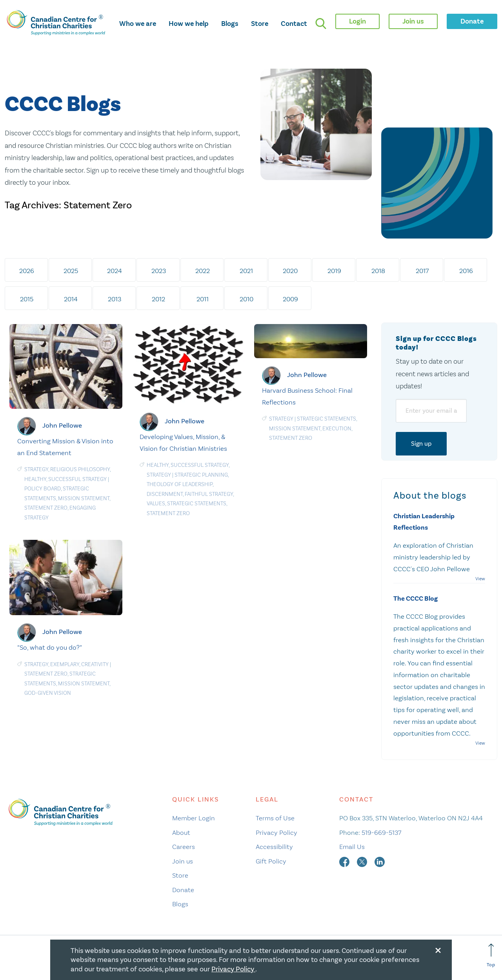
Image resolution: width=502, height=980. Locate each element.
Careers (184, 847)
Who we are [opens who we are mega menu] (138, 24)
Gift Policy (271, 861)
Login (357, 21)
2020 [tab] (290, 271)
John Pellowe (62, 425)
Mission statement (84, 498)
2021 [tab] (246, 271)
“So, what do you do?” (50, 647)
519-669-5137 (381, 832)
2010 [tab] (246, 299)
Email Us (352, 847)
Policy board (43, 489)
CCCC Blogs (63, 105)
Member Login (194, 818)
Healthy (35, 479)
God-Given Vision (48, 693)
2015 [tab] (27, 299)
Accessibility (274, 847)
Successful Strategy (77, 479)
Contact (294, 24)
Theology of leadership (180, 484)
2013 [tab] (115, 299)
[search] (321, 24)
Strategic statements (197, 504)
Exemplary (65, 664)
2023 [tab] (159, 271)
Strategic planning (201, 475)
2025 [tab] (71, 271)
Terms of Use (275, 818)
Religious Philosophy (80, 469)
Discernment (165, 494)
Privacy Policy (276, 832)
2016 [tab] (466, 271)
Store (260, 24)
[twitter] (363, 861)
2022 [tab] (203, 271)
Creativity (95, 664)
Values (156, 504)
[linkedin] (380, 861)
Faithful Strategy (209, 494)
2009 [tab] (290, 299)
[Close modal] (438, 949)
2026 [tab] (27, 271)
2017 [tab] (422, 271)
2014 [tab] (71, 299)
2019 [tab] (334, 271)
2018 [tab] (378, 271)
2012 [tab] (158, 299)
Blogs (230, 24)
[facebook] (345, 861)
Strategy (36, 469)
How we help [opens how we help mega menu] (189, 24)
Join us (183, 861)
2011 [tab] (203, 299)
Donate (183, 890)
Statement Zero (46, 508)
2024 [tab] (115, 271)
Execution (337, 429)
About (181, 832)
